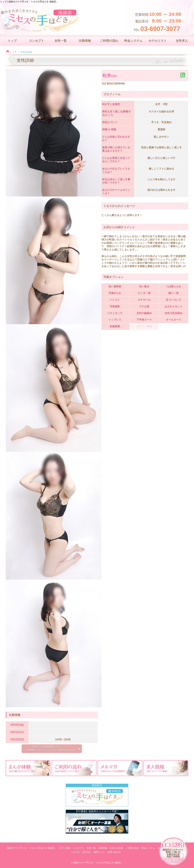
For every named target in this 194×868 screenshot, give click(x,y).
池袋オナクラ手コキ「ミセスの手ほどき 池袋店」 (32, 848)
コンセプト (36, 41)
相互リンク (99, 852)
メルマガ (75, 852)
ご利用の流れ (109, 41)
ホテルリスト (158, 41)
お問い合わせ (114, 852)
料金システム (133, 41)
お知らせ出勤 (116, 848)
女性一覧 (61, 41)
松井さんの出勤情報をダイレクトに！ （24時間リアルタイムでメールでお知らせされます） (52, 749)
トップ (12, 41)
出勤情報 (85, 41)
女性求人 (182, 41)
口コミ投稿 (65, 848)
